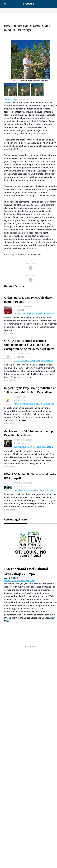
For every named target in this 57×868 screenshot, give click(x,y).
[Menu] (5, 4)
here (39, 254)
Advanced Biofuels (23, 313)
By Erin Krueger (23, 306)
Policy (39, 490)
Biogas (17, 361)
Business (38, 313)
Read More (10, 333)
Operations (49, 313)
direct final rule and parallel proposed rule (36, 146)
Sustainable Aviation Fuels (27, 447)
